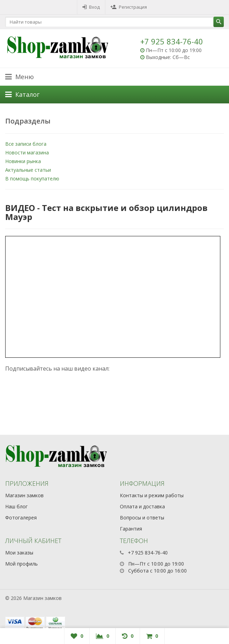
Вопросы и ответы (142, 518)
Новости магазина (27, 152)
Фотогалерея (21, 518)
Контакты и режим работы (152, 495)
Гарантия (131, 529)
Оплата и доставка (142, 506)
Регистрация (129, 7)
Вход (91, 7)
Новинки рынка (23, 161)
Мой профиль (21, 564)
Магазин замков (24, 495)
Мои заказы (19, 553)
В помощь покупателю (32, 179)
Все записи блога (26, 144)
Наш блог (16, 506)
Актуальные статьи (28, 170)
